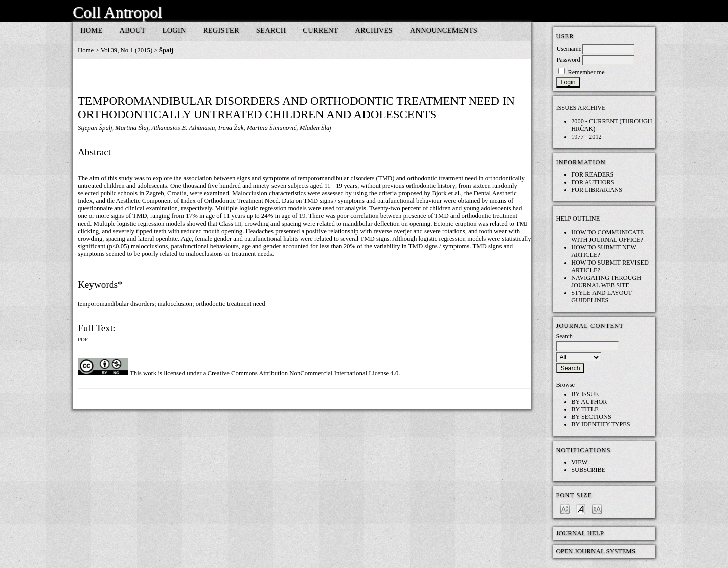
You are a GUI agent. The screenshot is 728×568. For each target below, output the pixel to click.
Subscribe (588, 470)
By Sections (591, 417)
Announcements (444, 30)
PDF (83, 339)
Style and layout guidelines (602, 297)
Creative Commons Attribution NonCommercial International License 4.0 (303, 373)
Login (174, 30)
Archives (374, 30)
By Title (585, 409)
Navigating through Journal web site (606, 281)
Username (569, 49)
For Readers (592, 174)
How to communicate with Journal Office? (607, 236)
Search (271, 30)
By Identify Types (601, 424)
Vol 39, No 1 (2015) (127, 50)
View (579, 462)
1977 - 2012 (586, 137)
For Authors (593, 182)
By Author (589, 402)
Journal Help (580, 533)
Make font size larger (597, 509)
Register (221, 30)
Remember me (586, 72)
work (150, 373)
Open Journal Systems (596, 551)
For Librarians (597, 190)
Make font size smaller (565, 509)
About (133, 30)
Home (92, 30)
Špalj (166, 50)
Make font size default (581, 509)
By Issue (585, 394)
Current (320, 30)
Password (568, 60)
